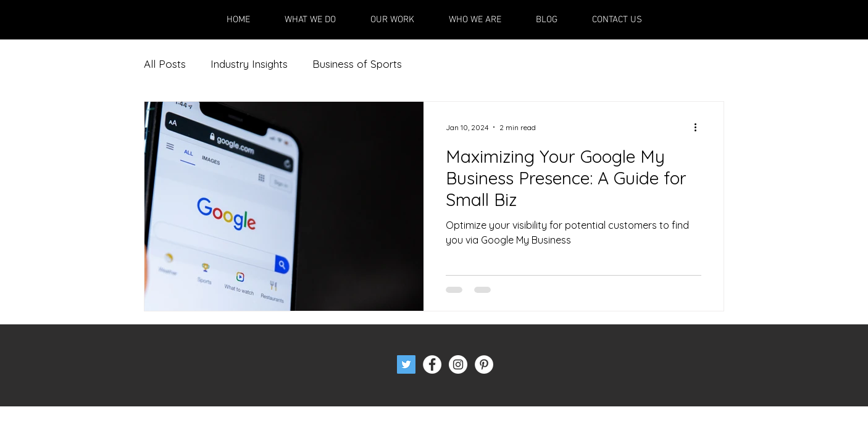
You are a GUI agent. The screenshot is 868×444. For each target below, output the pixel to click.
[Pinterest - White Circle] (484, 364)
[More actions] (699, 127)
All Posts (165, 64)
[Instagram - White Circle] (458, 364)
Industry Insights (249, 64)
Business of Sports (357, 64)
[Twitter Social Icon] (406, 364)
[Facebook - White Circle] (432, 364)
